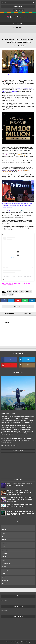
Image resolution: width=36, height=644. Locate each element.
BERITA (15, 291)
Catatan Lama (27, 314)
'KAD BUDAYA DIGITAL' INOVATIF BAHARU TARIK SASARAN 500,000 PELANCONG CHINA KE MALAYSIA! (21, 499)
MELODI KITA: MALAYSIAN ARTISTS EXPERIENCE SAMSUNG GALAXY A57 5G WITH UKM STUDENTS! (19, 493)
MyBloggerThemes (18, 643)
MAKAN (4, 557)
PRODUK (5, 294)
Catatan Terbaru (9, 314)
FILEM (4, 547)
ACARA (9, 291)
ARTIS (4, 533)
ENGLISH (4, 543)
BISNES (21, 291)
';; (3, 526)
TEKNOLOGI (5, 580)
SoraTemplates (17, 642)
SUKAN (4, 577)
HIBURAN (4, 553)
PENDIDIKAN (5, 570)
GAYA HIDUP (28, 291)
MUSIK (4, 560)
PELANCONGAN (6, 564)
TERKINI (11, 294)
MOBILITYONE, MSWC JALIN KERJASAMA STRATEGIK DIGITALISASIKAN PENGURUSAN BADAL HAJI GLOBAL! (21, 513)
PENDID (4, 567)
